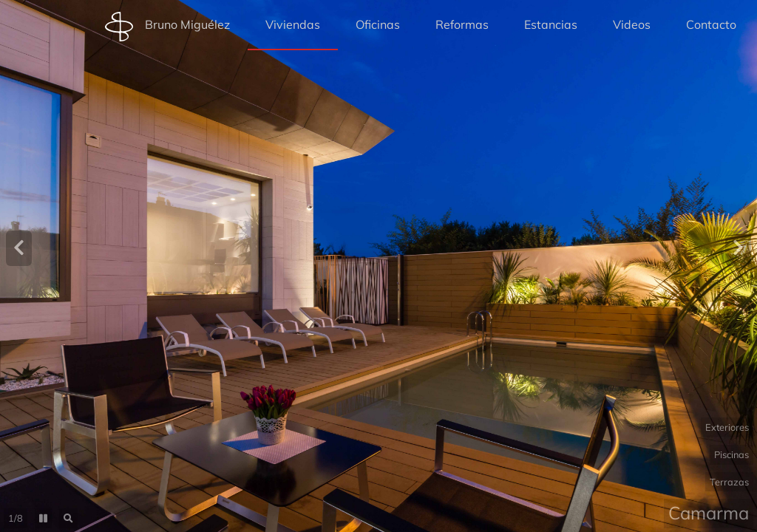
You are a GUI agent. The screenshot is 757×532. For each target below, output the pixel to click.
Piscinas (731, 454)
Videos (632, 24)
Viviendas (293, 24)
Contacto (711, 24)
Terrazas (729, 482)
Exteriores (727, 427)
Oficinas (378, 24)
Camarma (709, 513)
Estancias (551, 24)
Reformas (462, 24)
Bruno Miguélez (167, 27)
